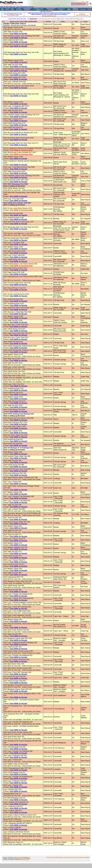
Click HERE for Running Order (21, 150)
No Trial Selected (19, 9)
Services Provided (75, 9)
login (83, 1)
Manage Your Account (51, 9)
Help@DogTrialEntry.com (82, 15)
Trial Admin (69, 9)
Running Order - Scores (62, 857)
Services (82, 857)
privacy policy (26, 860)
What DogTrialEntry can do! (49, 16)
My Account (71, 857)
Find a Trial (12, 9)
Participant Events (19, 858)
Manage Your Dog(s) (61, 9)
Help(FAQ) (83, 9)
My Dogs (77, 857)
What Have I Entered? (27, 9)
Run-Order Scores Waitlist (39, 9)
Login (89, 9)
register (87, 1)
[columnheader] (3, 22)
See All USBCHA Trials (13, 15)
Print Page (2, 9)
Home (7, 9)
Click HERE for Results (18, 34)
